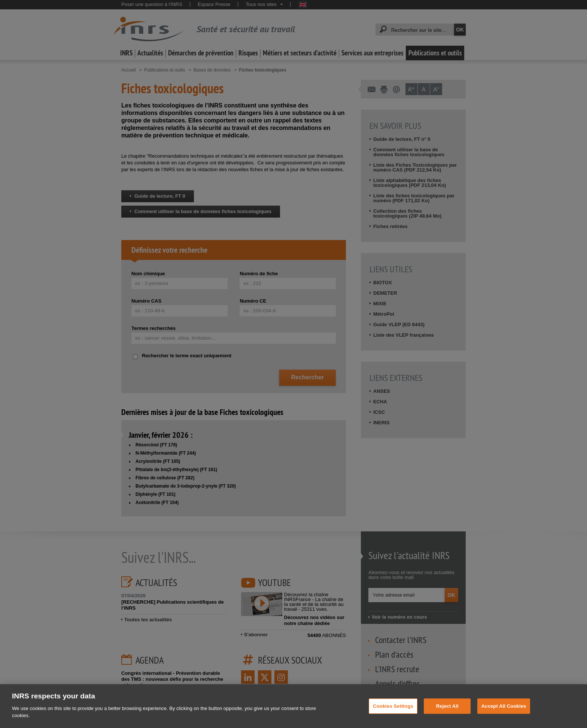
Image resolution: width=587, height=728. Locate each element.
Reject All (447, 715)
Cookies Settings (393, 715)
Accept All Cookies (504, 715)
